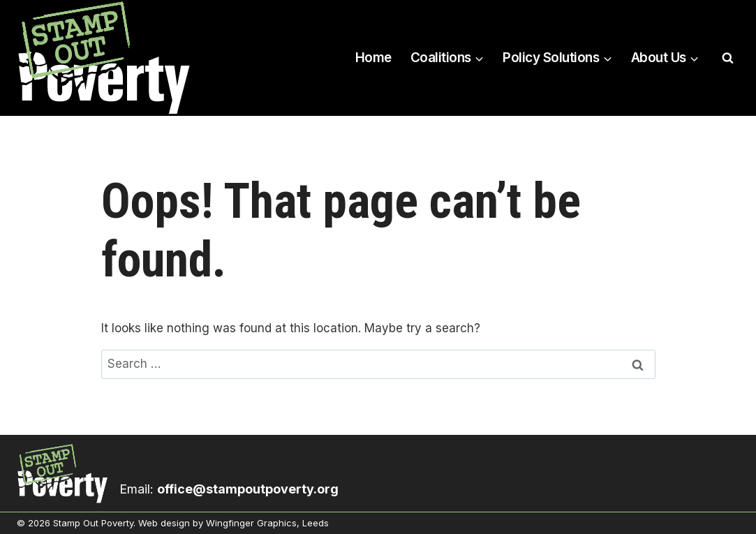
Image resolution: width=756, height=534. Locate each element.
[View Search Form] (727, 58)
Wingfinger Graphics (251, 523)
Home (373, 58)
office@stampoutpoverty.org (248, 489)
